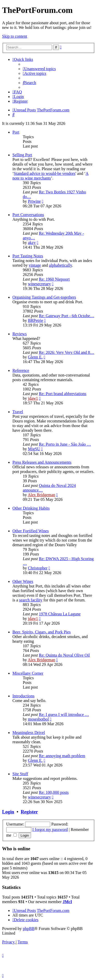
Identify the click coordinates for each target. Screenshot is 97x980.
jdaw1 (33, 398)
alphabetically (60, 265)
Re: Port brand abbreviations (63, 394)
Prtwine (34, 201)
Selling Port (22, 155)
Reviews (20, 334)
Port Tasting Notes (28, 256)
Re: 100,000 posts (54, 792)
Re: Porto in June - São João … (65, 444)
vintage (35, 265)
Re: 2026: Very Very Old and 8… (66, 352)
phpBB (29, 929)
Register (29, 812)
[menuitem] (39, 69)
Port (16, 132)
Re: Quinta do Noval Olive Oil (64, 655)
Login (8, 812)
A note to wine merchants (50, 176)
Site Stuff (20, 774)
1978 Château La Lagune (60, 614)
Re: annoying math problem (62, 756)
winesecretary (39, 284)
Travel (18, 412)
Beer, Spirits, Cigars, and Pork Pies (42, 632)
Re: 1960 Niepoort (54, 279)
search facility (31, 600)
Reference (21, 370)
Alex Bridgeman (41, 495)
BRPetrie (36, 320)
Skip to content (15, 36)
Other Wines (23, 581)
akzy (32, 243)
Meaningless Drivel (29, 733)
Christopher (38, 568)
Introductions (23, 696)
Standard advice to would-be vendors (44, 173)
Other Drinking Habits (31, 508)
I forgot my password (50, 830)
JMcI (67, 902)
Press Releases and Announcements (42, 462)
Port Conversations (28, 215)
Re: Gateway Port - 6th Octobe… (66, 316)
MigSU (34, 449)
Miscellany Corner (28, 673)
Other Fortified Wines (31, 531)
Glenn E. (35, 357)
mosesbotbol (38, 719)
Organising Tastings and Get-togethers (44, 297)
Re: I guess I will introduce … (64, 714)
